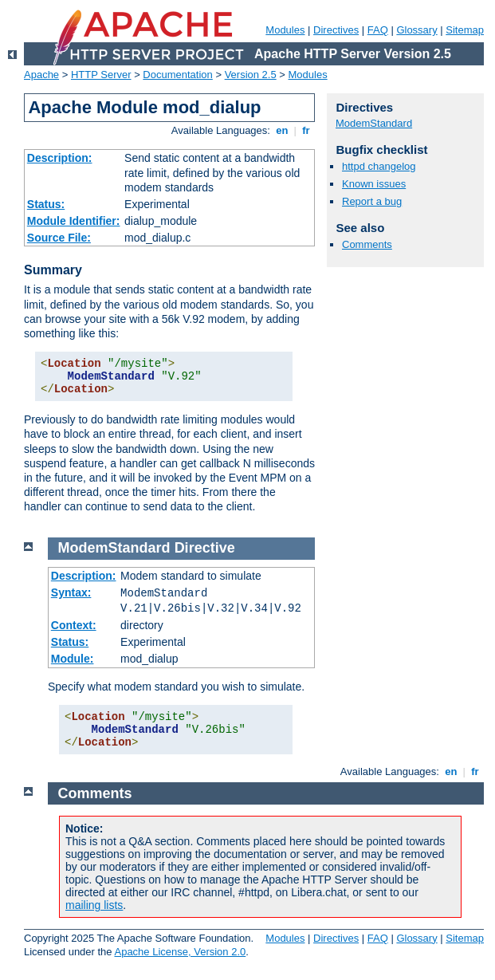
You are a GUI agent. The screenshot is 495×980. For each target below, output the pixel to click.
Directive (205, 548)
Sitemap (465, 30)
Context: (74, 625)
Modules (285, 30)
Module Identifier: (74, 221)
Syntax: (71, 592)
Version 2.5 (251, 75)
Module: (73, 659)
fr (306, 130)
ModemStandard (374, 123)
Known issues (374, 184)
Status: (46, 204)
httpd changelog (379, 166)
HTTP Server (101, 75)
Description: (60, 158)
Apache (41, 75)
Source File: (59, 238)
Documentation (177, 75)
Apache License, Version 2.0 (180, 952)
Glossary (416, 30)
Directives (336, 30)
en (282, 130)
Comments (367, 244)
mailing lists (94, 905)
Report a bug (372, 201)
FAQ (378, 30)
